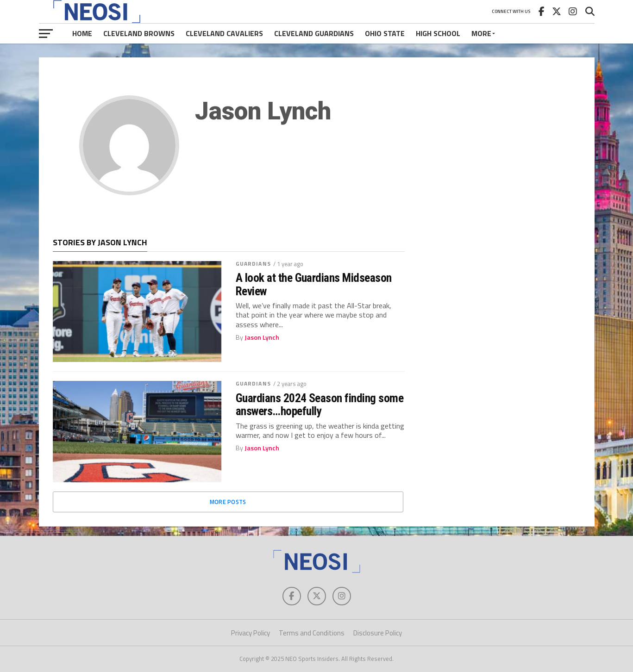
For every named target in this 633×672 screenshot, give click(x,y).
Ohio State (385, 33)
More (481, 33)
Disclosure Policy (378, 633)
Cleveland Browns (139, 33)
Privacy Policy (251, 633)
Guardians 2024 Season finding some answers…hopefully (320, 404)
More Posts (228, 502)
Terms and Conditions (312, 633)
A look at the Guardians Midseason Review (314, 284)
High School (438, 33)
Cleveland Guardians (314, 33)
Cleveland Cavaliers (224, 33)
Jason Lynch (262, 337)
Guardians (253, 264)
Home (82, 33)
